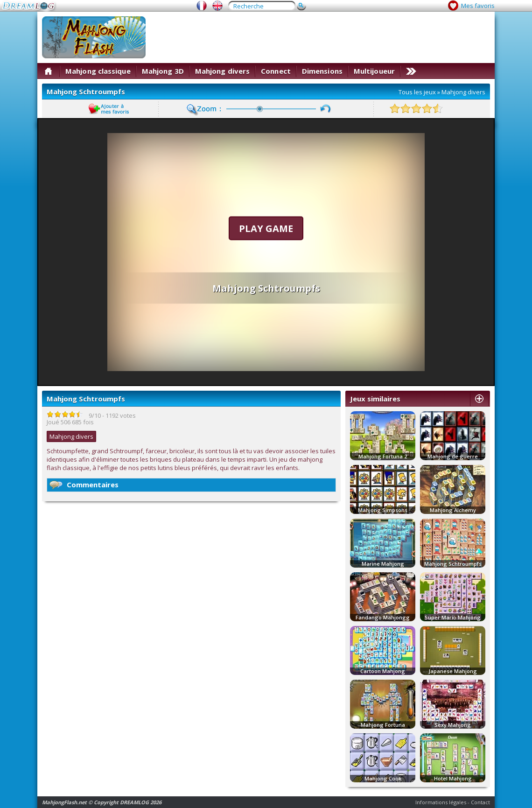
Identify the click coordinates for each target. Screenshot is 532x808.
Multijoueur (374, 71)
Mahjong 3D (163, 71)
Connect (276, 71)
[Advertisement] (459, 46)
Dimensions (322, 71)
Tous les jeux (417, 92)
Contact (480, 802)
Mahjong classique (98, 71)
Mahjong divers (222, 71)
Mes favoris (478, 6)
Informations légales (441, 802)
